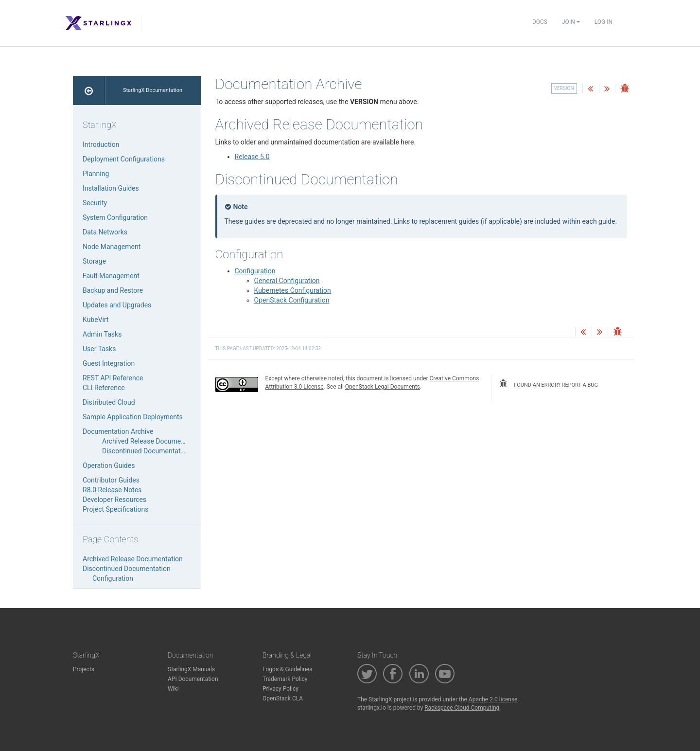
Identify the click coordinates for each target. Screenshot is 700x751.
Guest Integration (109, 363)
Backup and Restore (113, 290)
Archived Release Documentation (152, 441)
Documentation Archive (118, 431)
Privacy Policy (280, 689)
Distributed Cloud (109, 402)
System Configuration (115, 217)
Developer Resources (114, 500)
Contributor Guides (111, 480)
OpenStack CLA (283, 698)
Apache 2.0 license (493, 699)
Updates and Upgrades (117, 305)
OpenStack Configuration (292, 300)
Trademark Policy (285, 679)
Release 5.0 (252, 157)
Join (571, 22)
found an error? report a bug (548, 384)
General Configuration (287, 281)
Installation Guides (111, 188)
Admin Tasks (102, 334)
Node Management (112, 247)
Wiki (173, 689)
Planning (96, 174)
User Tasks (99, 349)
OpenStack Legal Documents (383, 387)
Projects (84, 669)
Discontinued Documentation (146, 451)
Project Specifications (116, 509)
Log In (604, 22)
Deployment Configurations (124, 159)
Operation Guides (109, 465)
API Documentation (193, 679)
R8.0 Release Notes (112, 490)
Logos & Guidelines (287, 669)
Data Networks (105, 232)
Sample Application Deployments (133, 417)
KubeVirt (96, 320)
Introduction (101, 144)
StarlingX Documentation (153, 90)
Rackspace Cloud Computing (462, 708)
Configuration (255, 271)
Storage (94, 261)
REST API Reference (113, 378)
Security (95, 203)
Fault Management (111, 276)
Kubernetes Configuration (293, 290)
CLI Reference (104, 388)
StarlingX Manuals (191, 669)
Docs (540, 22)
